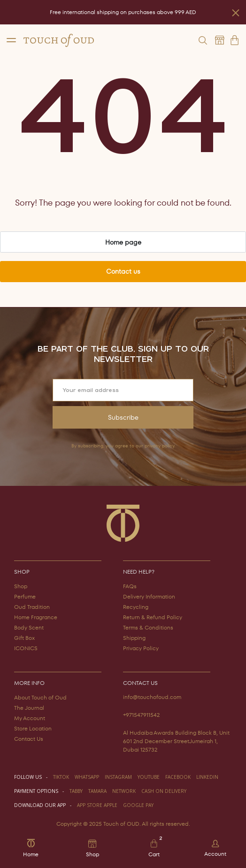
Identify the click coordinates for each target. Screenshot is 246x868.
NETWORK (124, 791)
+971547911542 (141, 715)
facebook (178, 777)
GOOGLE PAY (138, 805)
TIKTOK (61, 777)
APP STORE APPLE (97, 805)
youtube (149, 777)
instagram (118, 777)
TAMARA (97, 791)
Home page (123, 242)
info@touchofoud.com (152, 697)
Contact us (123, 271)
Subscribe (123, 417)
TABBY (76, 791)
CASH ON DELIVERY (164, 791)
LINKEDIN (207, 777)
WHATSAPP (87, 777)
